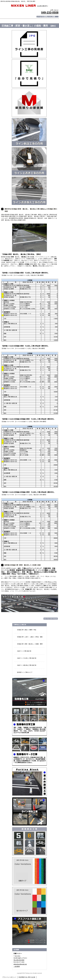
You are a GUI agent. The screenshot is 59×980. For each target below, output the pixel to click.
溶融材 (29, 871)
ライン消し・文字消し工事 (29, 811)
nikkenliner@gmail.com (20, 964)
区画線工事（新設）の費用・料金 (27, 630)
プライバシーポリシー (9, 977)
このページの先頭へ (51, 619)
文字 (29, 722)
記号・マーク (29, 752)
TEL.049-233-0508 (19, 960)
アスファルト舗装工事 (29, 931)
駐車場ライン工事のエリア (25, 672)
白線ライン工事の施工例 (24, 651)
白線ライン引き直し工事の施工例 (27, 658)
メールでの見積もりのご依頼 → (47, 17)
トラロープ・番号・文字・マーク (29, 841)
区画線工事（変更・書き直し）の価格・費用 (30, 644)
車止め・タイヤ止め (29, 782)
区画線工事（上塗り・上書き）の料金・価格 (30, 637)
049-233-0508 (50, 12)
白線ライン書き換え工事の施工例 (27, 665)
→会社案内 (17, 966)
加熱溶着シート (29, 901)
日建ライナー (29, 6)
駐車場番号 (29, 692)
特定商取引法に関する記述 (27, 977)
